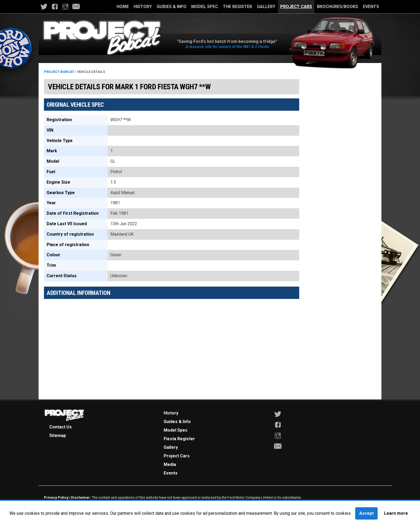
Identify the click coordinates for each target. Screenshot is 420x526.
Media (170, 464)
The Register (237, 7)
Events (371, 7)
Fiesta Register (179, 439)
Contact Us (61, 427)
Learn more (396, 513)
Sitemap (58, 436)
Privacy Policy (56, 497)
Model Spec (205, 7)
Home (123, 7)
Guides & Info (172, 7)
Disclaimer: (81, 497)
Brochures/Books (337, 7)
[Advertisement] (172, 340)
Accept (366, 513)
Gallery (266, 7)
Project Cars (296, 7)
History (143, 7)
